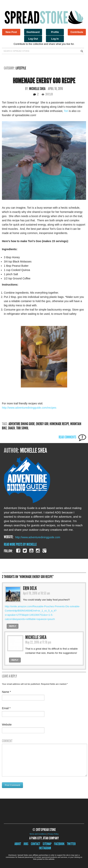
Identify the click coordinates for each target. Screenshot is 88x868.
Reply (13, 626)
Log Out (33, 39)
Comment (7, 741)
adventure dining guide (22, 424)
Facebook (59, 844)
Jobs (26, 844)
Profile (55, 32)
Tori (66, 111)
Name (6, 692)
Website (7, 725)
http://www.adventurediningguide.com (38, 537)
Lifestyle (21, 68)
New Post (11, 32)
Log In (55, 39)
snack (11, 428)
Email (6, 708)
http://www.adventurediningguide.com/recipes (29, 408)
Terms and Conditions (38, 834)
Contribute (77, 32)
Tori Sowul (22, 428)
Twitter (71, 844)
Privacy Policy (53, 834)
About (18, 844)
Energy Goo (42, 424)
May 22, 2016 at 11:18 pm (38, 642)
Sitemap (47, 844)
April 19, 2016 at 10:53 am (36, 593)
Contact (36, 844)
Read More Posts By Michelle (20, 544)
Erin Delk (30, 588)
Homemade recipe (59, 424)
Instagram (45, 848)
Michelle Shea (37, 89)
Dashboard (33, 32)
